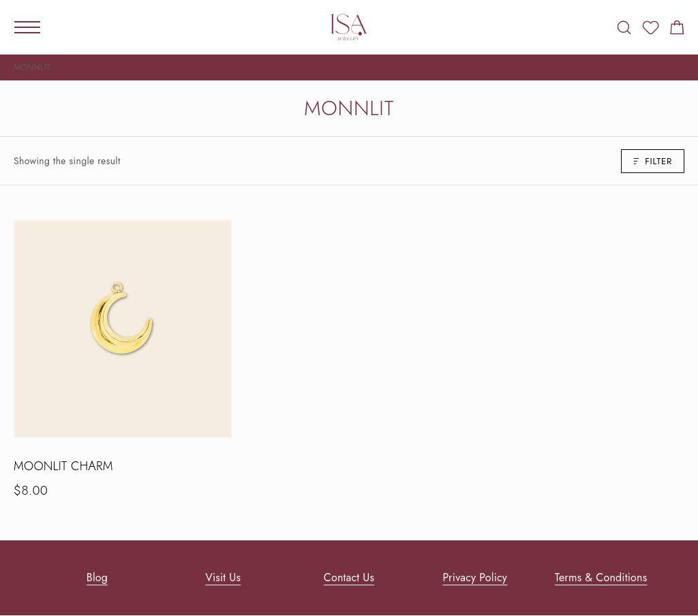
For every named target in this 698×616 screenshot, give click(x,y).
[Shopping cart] (677, 30)
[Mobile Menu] (27, 27)
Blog (97, 577)
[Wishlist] (651, 30)
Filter (653, 161)
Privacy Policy (475, 577)
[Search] (624, 28)
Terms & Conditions (601, 577)
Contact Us (349, 577)
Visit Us (223, 577)
